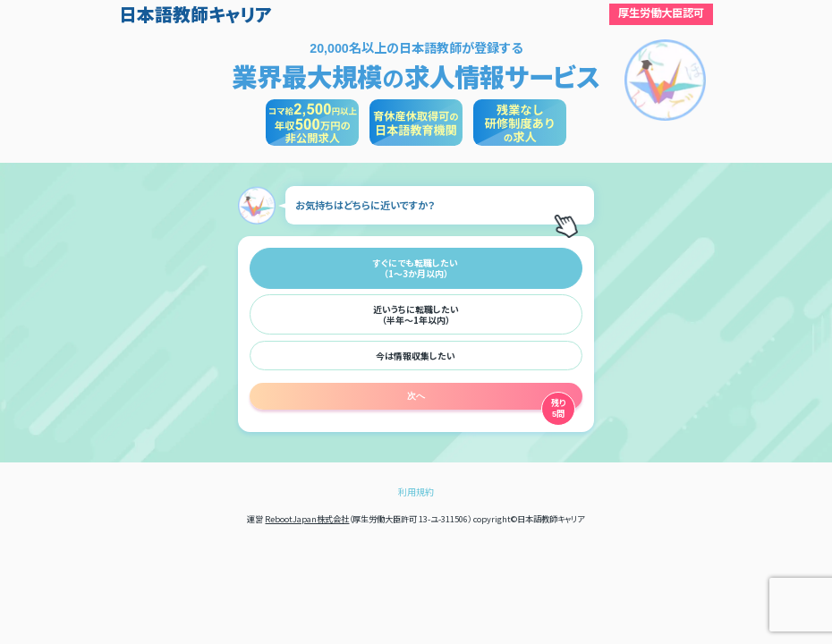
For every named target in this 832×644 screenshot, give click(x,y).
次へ (416, 396)
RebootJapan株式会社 (307, 519)
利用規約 (416, 491)
